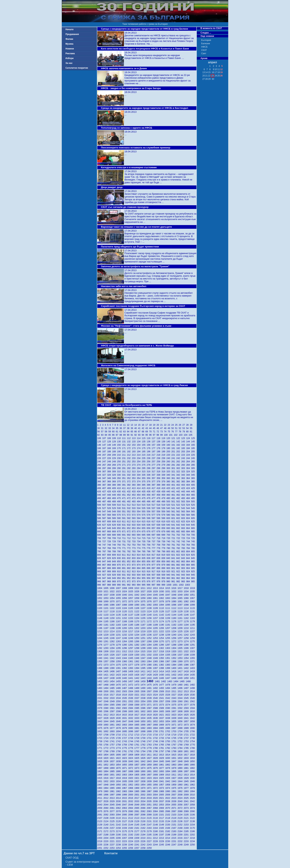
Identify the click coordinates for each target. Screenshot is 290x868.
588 (110, 518)
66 (136, 432)
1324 (100, 655)
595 (144, 518)
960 (169, 578)
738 (159, 542)
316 (149, 472)
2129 (137, 821)
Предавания (72, 34)
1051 (193, 595)
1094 (162, 605)
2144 (131, 825)
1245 (106, 638)
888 (110, 568)
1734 (168, 738)
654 (139, 528)
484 (189, 498)
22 (166, 425)
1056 (125, 598)
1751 (174, 741)
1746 (144, 741)
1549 (113, 701)
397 (154, 485)
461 (174, 495)
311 (125, 472)
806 (100, 555)
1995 (100, 795)
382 (179, 482)
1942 (168, 781)
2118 (168, 818)
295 (144, 468)
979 (164, 582)
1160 (174, 618)
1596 (106, 711)
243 (184, 458)
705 (193, 535)
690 (120, 535)
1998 (119, 795)
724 (189, 538)
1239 (168, 635)
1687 (174, 728)
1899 (100, 775)
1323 (193, 651)
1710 (119, 735)
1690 (193, 728)
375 (144, 482)
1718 (168, 735)
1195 (193, 625)
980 (169, 582)
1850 (193, 761)
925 (193, 572)
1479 (174, 685)
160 (169, 445)
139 (164, 442)
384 (189, 482)
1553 (137, 701)
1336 (174, 655)
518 (159, 505)
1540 (156, 698)
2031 (125, 801)
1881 (187, 768)
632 (129, 525)
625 (193, 522)
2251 (100, 848)
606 (100, 522)
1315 (144, 651)
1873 (137, 768)
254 (139, 462)
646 (100, 528)
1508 (156, 691)
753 (134, 545)
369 (115, 482)
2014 (119, 798)
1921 (137, 778)
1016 (174, 588)
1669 (162, 725)
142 (179, 442)
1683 (150, 728)
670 (120, 532)
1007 (119, 588)
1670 (168, 725)
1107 (144, 608)
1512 (181, 691)
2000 (131, 795)
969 (115, 582)
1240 (174, 635)
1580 (106, 708)
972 (129, 582)
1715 (150, 735)
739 (164, 542)
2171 (100, 831)
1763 (150, 745)
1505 (137, 691)
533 (134, 508)
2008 (181, 795)
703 (184, 535)
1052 (100, 598)
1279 (119, 645)
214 (139, 455)
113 (134, 438)
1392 (125, 668)
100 (166, 435)
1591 (174, 708)
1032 (174, 591)
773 (134, 548)
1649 (137, 721)
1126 (162, 611)
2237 (113, 845)
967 (105, 582)
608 (110, 522)
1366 (162, 661)
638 (159, 525)
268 (110, 465)
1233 (131, 635)
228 (110, 458)
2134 (168, 821)
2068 (156, 808)
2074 (193, 808)
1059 (144, 598)
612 (129, 522)
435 (144, 492)
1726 (119, 738)
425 (193, 488)
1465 (183, 681)
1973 (162, 788)
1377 (131, 665)
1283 (144, 645)
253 (134, 462)
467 (105, 498)
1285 (156, 645)
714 (139, 538)
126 (100, 442)
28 (188, 425)
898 (159, 568)
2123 (100, 821)
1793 (137, 751)
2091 (100, 815)
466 (100, 498)
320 (169, 472)
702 (179, 535)
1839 (125, 761)
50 (173, 428)
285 (193, 465)
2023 (174, 798)
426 (100, 492)
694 (139, 535)
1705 (187, 731)
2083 (150, 811)
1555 (150, 701)
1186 (137, 625)
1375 (119, 665)
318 (159, 472)
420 (169, 488)
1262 (113, 641)
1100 (100, 608)
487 (105, 502)
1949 (113, 785)
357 (154, 478)
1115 (193, 608)
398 (159, 485)
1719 (174, 735)
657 (154, 528)
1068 (100, 601)
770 (120, 548)
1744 (131, 741)
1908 (156, 775)
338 (159, 475)
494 (139, 502)
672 (129, 532)
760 (169, 545)
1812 (156, 755)
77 (177, 432)
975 (144, 582)
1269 (156, 641)
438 (159, 492)
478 (159, 498)
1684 (156, 728)
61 (118, 432)
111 (125, 438)
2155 (100, 828)
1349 (156, 658)
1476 (156, 685)
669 (115, 532)
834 (139, 558)
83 (103, 435)
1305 (181, 648)
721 (174, 538)
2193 (137, 835)
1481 (187, 685)
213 (134, 455)
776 (149, 548)
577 (154, 515)
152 (129, 445)
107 (105, 438)
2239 (125, 845)
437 (154, 492)
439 (164, 492)
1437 (106, 678)
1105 (131, 608)
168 (110, 448)
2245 (162, 845)
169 (115, 448)
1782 (168, 748)
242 (179, 458)
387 (105, 485)
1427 (144, 675)
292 (129, 468)
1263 (119, 641)
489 (115, 502)
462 (179, 495)
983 (184, 582)
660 (169, 528)
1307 (193, 648)
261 (174, 462)
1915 (100, 778)
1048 (174, 595)
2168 (181, 828)
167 (105, 448)
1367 (168, 661)
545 (193, 508)
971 (125, 582)
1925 (162, 778)
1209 (181, 628)
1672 (181, 725)
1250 (137, 638)
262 (179, 462)
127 (105, 442)
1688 (181, 728)
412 (129, 488)
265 (193, 462)
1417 (181, 671)
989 (115, 585)
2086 (168, 811)
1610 (193, 711)
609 (115, 522)
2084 (156, 811)
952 (129, 578)
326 (100, 475)
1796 (156, 751)
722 (179, 538)
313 (134, 472)
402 (179, 485)
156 (149, 445)
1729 (137, 738)
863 (184, 562)
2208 (131, 838)
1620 (156, 715)
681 (174, 532)
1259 (193, 638)
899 (164, 568)
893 (134, 568)
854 (139, 562)
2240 (131, 845)
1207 (168, 628)
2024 (181, 798)
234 (139, 458)
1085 (106, 605)
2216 (181, 838)
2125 (113, 821)
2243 (150, 845)
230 (120, 458)
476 (149, 498)
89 (125, 435)
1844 (156, 761)
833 (134, 558)
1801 (187, 751)
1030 (162, 591)
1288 (174, 645)
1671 (174, 725)
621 (174, 522)
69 (147, 432)
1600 (131, 711)
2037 (162, 801)
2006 (168, 795)
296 (149, 468)
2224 (131, 841)
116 (149, 438)
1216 (125, 631)
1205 (156, 628)
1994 (193, 791)
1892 (156, 771)
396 (149, 485)
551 (125, 512)
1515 (100, 695)
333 (134, 475)
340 (169, 475)
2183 (174, 831)
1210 (187, 628)
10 (121, 425)
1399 (168, 668)
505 (193, 502)
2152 (181, 825)
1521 (137, 695)
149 (115, 445)
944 (189, 575)
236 (149, 458)
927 (105, 575)
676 (149, 532)
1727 (125, 738)
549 (115, 512)
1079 (168, 601)
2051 (150, 805)
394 (139, 485)
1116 (100, 611)
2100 (156, 815)
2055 (174, 805)
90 (129, 435)
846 (100, 562)
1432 (174, 675)
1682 (144, 728)
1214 (113, 631)
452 (129, 495)
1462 (164, 681)
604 (189, 518)
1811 (150, 755)
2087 (174, 811)
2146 (144, 825)
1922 (144, 778)
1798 (168, 751)
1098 (187, 605)
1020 (100, 591)
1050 (187, 595)
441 (174, 492)
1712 (131, 735)
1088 (125, 605)
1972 (156, 788)
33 (110, 428)
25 (177, 425)
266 (100, 465)
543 (184, 508)
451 (125, 495)
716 (149, 538)
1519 (125, 695)
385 (193, 482)
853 (134, 562)
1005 (106, 588)
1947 (100, 785)
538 (159, 508)
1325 (106, 655)
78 (181, 432)
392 (129, 485)
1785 (187, 748)
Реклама (70, 53)
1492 (156, 688)
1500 (106, 691)
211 (125, 455)
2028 (106, 801)
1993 (187, 791)
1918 (119, 778)
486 (100, 502)
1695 (125, 731)
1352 (174, 658)
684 (189, 532)
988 (110, 585)
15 (140, 425)
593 (134, 518)
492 (129, 502)
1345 (131, 658)
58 (107, 432)
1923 (150, 778)
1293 (106, 648)
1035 (193, 591)
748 (110, 545)
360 (169, 478)
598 (159, 518)
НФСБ (204, 47)
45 (155, 428)
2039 (174, 801)
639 (164, 525)
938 (159, 575)
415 (144, 488)
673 (134, 532)
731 (125, 542)
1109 (156, 608)
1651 (150, 721)
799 (164, 552)
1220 (150, 631)
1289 (181, 645)
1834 (193, 758)
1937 (137, 781)
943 (184, 575)
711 (125, 538)
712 (129, 538)
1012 (150, 588)
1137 (131, 615)
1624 (181, 715)
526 (100, 508)
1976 (181, 788)
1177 (181, 621)
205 (193, 452)
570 (120, 515)
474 (139, 498)
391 (125, 485)
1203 (144, 628)
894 (139, 568)
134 (139, 442)
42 (144, 428)
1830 (168, 758)
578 (159, 515)
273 (134, 465)
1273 (181, 641)
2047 (125, 805)
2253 (113, 848)
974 (139, 582)
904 (189, 568)
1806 (119, 755)
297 (154, 468)
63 (125, 432)
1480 (181, 685)
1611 (100, 715)
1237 (156, 635)
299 (164, 468)
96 (151, 435)
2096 (131, 815)
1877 (162, 768)
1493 (162, 688)
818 (159, 555)
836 (149, 558)
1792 (131, 751)
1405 (106, 671)
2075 (100, 811)
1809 (137, 755)
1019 (193, 588)
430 (120, 492)
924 (189, 572)
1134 (113, 615)
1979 (100, 791)
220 (169, 455)
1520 (131, 695)
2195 (150, 835)
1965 (113, 788)
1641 (187, 718)
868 (110, 565)
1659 (100, 725)
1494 (168, 688)
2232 (181, 841)
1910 (168, 775)
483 (184, 498)
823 (184, 555)
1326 (113, 655)
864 (189, 562)
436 (149, 492)
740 (169, 542)
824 (189, 555)
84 (107, 435)
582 (179, 515)
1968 (131, 788)
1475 (150, 685)
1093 (156, 605)
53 (184, 428)
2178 (144, 831)
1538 (144, 698)
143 (184, 442)
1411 (144, 671)
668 (110, 532)
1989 (162, 791)
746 (100, 545)
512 (129, 505)
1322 (187, 651)
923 (184, 572)
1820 (106, 758)
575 (144, 515)
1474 (144, 685)
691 (125, 535)
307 (105, 472)
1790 (119, 751)
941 (174, 575)
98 (158, 435)
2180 (156, 831)
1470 (119, 685)
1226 (187, 631)
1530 (193, 695)
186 (100, 452)
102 (176, 435)
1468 (106, 685)
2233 (187, 841)
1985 (137, 791)
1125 (156, 611)
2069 (162, 808)
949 (115, 578)
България (206, 40)
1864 (181, 765)
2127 (125, 821)
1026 (137, 591)
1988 (156, 791)
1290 (187, 645)
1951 (125, 785)
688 (110, 535)
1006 (113, 588)
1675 (100, 728)
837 (154, 558)
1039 (119, 595)
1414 (162, 671)
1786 (193, 748)
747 (105, 545)
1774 (119, 748)
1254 (162, 638)
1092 (150, 605)
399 (164, 485)
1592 (181, 708)
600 (169, 518)
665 (193, 528)
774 (139, 548)
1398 (162, 668)
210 (120, 455)
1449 (181, 678)
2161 (137, 828)
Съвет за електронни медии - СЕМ (82, 863)
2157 (113, 828)
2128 (131, 821)
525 (193, 505)
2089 (187, 811)
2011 (100, 798)
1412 (150, 671)
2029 (113, 801)
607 (105, 522)
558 (159, 512)
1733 (162, 738)
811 (125, 555)
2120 (181, 818)
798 (159, 552)
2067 (150, 808)
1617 (137, 715)
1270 (162, 641)
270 (120, 465)
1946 (193, 781)
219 (164, 455)
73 (162, 432)
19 (155, 425)
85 (110, 435)
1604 (156, 711)
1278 (113, 645)
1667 (150, 725)
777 (154, 548)
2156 (106, 828)
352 (129, 478)
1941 (162, 781)
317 (154, 472)
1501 (113, 691)
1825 (137, 758)
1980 (106, 791)
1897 (187, 771)
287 (105, 468)
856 (149, 562)
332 (129, 475)
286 (100, 468)
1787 (100, 751)
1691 (100, 731)
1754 (193, 741)
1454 (113, 681)
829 (115, 558)
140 (169, 442)
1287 (168, 645)
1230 (113, 635)
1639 (174, 718)
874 (139, 565)
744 (189, 542)
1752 (181, 741)
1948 (106, 785)
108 (110, 438)
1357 (106, 661)
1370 (187, 661)
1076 (150, 601)
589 (115, 518)
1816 (181, 755)
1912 (181, 775)
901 (174, 568)
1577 (187, 705)
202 (179, 452)
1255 (168, 638)
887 (105, 568)
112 (129, 438)
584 (189, 515)
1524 (156, 695)
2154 (193, 825)
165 (193, 445)
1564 (106, 705)
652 (129, 528)
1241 (181, 635)
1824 (131, 758)
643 (184, 525)
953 (134, 578)
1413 (156, 671)
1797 (162, 751)
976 (149, 582)
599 (164, 518)
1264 (125, 641)
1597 (113, 711)
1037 (106, 595)
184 (189, 448)
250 (120, 462)
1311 (119, 651)
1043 (144, 595)
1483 (100, 688)
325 (193, 472)
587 (105, 518)
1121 (131, 611)
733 (134, 542)
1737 (187, 738)
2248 (181, 845)
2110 (119, 818)
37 (125, 428)
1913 (187, 775)
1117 (106, 611)
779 (164, 548)
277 (154, 465)
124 (189, 438)
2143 (125, 825)
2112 (131, 818)
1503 (125, 691)
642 (179, 525)
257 (154, 462)
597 (154, 518)
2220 (106, 841)
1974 (168, 788)
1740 (106, 741)
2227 (150, 841)
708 (110, 538)
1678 (119, 728)
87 (118, 435)
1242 (187, 635)
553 (134, 512)
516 (149, 505)
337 (154, 475)
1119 (119, 611)
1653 (162, 721)
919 (164, 572)
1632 (131, 718)
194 (139, 452)
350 (120, 478)
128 (110, 442)
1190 (162, 625)
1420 (100, 675)
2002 (144, 795)
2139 (100, 825)
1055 (119, 598)
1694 (119, 731)
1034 (187, 591)
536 (149, 508)
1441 (131, 678)
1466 (188, 681)
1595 (100, 711)
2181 (162, 831)
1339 (193, 655)
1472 (131, 685)
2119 (174, 818)
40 (136, 428)
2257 (137, 848)
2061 (113, 808)
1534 (119, 698)
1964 (106, 788)
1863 (174, 765)
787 (105, 552)
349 (115, 478)
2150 (168, 825)
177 (154, 448)
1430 (162, 675)
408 (110, 488)
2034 (144, 801)
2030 (119, 801)
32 (107, 428)
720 (169, 538)
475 (144, 498)
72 (158, 432)
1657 (187, 721)
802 (179, 552)
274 (139, 465)
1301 (156, 648)
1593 (187, 708)
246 (100, 462)
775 (144, 548)
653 (134, 528)
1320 (174, 651)
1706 (193, 731)
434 (139, 492)
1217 (131, 631)
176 (149, 448)
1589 (162, 708)
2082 (144, 811)
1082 (187, 601)
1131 (193, 611)
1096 (174, 605)
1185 (131, 625)
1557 (162, 701)
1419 (193, 671)
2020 (156, 798)
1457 (131, 681)
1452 (100, 681)
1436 (100, 678)
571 (125, 515)
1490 (144, 688)
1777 (137, 748)
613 (134, 522)
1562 (193, 701)
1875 (150, 768)
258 (159, 462)
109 (115, 438)
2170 (193, 828)
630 (120, 525)
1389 (106, 668)
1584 (131, 708)
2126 (119, 821)
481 (174, 498)
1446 (162, 678)
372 (129, 482)
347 (105, 478)
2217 (187, 838)
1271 (168, 641)
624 (189, 522)
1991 (174, 791)
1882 (193, 768)
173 (134, 448)
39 (132, 428)
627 (105, 525)
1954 (144, 785)
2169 (187, 828)
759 (164, 545)
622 (179, 522)
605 (193, 518)
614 (139, 522)
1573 (162, 705)
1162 (187, 618)
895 (144, 568)
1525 (162, 695)
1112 (174, 608)
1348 (150, 658)
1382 (162, 665)
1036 (100, 595)
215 (144, 455)
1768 (181, 745)
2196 (156, 835)
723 (184, 538)
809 (115, 555)
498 (159, 502)
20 (158, 425)
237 (154, 458)
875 (144, 565)
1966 (119, 788)
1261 (106, 641)
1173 (156, 621)
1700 (156, 731)
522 (179, 505)
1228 (100, 635)
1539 (150, 698)
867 (105, 565)
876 (149, 565)
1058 (137, 598)
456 (149, 495)
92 (136, 435)
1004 (100, 588)
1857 (137, 765)
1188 (150, 625)
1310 (113, 651)
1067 (193, 598)
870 (120, 565)
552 (129, 512)
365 (193, 478)
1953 (137, 785)
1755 (100, 745)
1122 (137, 611)
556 (149, 512)
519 (164, 505)
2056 (181, 805)
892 (129, 568)
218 (159, 455)
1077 (156, 601)
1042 (137, 595)
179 (164, 448)
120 (169, 438)
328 (110, 475)
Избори (70, 58)
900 (169, 568)
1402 (187, 668)
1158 (162, 618)
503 (184, 502)
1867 (100, 768)
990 (120, 585)
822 (179, 555)
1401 (181, 668)
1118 (113, 611)
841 (174, 558)
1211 (193, 628)
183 (184, 448)
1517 (113, 695)
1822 (119, 758)
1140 (150, 615)
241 (174, 458)
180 (169, 448)
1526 (168, 695)
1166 (113, 621)
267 (105, 465)
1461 (158, 681)
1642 (193, 718)
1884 (106, 771)
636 (149, 525)
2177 (137, 831)
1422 (113, 675)
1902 (119, 775)
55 (191, 428)
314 (139, 472)
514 (139, 505)
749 (115, 545)
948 (110, 578)
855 (144, 562)
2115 (150, 818)
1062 (162, 598)
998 (159, 585)
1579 (100, 708)
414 (139, 488)
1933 (113, 781)
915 (144, 572)
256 (149, 462)
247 (105, 462)
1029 (156, 591)
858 (159, 562)
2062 (119, 808)
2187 (100, 835)
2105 (187, 815)
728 (110, 542)
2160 (131, 828)
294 (139, 468)
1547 (100, 701)
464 (189, 495)
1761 (137, 745)
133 (134, 442)
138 (159, 442)
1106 (137, 608)
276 (149, 465)
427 (105, 492)
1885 (113, 771)
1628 (106, 718)
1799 (174, 751)
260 (169, 462)
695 (144, 535)
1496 (181, 688)
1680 (131, 728)
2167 (174, 828)
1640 (181, 718)
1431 (168, 675)
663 (184, 528)
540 (169, 508)
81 (191, 432)
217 (154, 455)
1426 (137, 675)
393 (134, 485)
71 (155, 432)
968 (110, 582)
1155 (144, 618)
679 (164, 532)
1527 (174, 695)
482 (179, 498)
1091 (144, 605)
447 (105, 495)
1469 (113, 685)
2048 (131, 805)
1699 (150, 731)
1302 (162, 648)
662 (179, 528)
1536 (131, 698)
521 (174, 505)
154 (139, 445)
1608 (181, 711)
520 (169, 505)
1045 (156, 595)
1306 (187, 648)
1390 (113, 668)
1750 (168, 741)
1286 (162, 645)
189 (115, 452)
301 (174, 468)
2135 (174, 821)
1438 (113, 678)
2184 (181, 831)
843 (184, 558)
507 (105, 505)
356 (149, 478)
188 (110, 452)
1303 (168, 648)
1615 (125, 715)
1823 (125, 758)
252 (129, 462)
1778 (144, 748)
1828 (156, 758)
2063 (125, 808)
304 (189, 468)
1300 (150, 648)
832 (129, 558)
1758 (119, 745)
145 (193, 442)
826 (100, 558)
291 (125, 468)
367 (105, 482)
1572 (156, 705)
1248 (125, 638)
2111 (125, 818)
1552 (131, 701)
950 (120, 578)
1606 (168, 711)
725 (193, 538)
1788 (106, 751)
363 (184, 478)
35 (118, 428)
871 (125, 565)
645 (193, 525)
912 (129, 572)
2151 (174, 825)
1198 (113, 628)
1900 (106, 775)
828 (110, 558)
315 (144, 472)
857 (154, 562)
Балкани (206, 43)
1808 (131, 755)
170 (120, 448)
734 (139, 542)
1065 (181, 598)
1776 (131, 748)
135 (144, 442)
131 (125, 442)
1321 (181, 651)
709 (115, 538)
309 (115, 472)
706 (100, 538)
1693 (113, 731)
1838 (119, 761)
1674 (193, 725)
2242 (144, 845)
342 (179, 475)
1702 (168, 731)
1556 (156, 701)
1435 (193, 675)
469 (115, 498)
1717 (162, 735)
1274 (187, 641)
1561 (187, 701)
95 (147, 435)
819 (164, 555)
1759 (125, 745)
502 (179, 502)
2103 (174, 815)
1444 (150, 678)
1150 (113, 618)
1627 (100, 718)
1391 (119, 668)
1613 (113, 715)
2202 (193, 835)
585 (193, 515)
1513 (187, 691)
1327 (119, 655)
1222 (162, 631)
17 (147, 425)
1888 (131, 771)
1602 (144, 711)
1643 (100, 721)
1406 (113, 671)
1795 (150, 751)
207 (105, 455)
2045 (113, 805)
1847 (174, 761)
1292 (100, 648)
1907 (150, 775)
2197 (162, 835)
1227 (193, 631)
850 (120, 562)
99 (162, 435)
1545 (187, 698)
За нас (69, 63)
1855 (125, 765)
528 (110, 508)
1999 (125, 795)
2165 (162, 828)
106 (100, 438)
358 (159, 478)
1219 (144, 631)
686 (100, 535)
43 (147, 428)
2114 (144, 818)
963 (184, 578)
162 (179, 445)
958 (159, 578)
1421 (106, 675)
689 (115, 535)
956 (149, 578)
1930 (193, 778)
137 (154, 442)
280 (169, 465)
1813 (162, 755)
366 (100, 482)
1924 (156, 778)
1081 (181, 601)
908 (110, 572)
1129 (181, 611)
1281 (131, 645)
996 (149, 585)
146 (100, 445)
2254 (119, 848)
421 (174, 488)
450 (120, 495)
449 (115, 495)
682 (179, 532)
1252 (150, 638)
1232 (125, 635)
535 (144, 508)
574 (139, 515)
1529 (187, 695)
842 (179, 558)
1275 (193, 641)
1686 (168, 728)
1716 (156, 735)
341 (174, 475)
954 (139, 578)
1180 (100, 625)
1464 (177, 681)
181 (174, 448)
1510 (168, 691)
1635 (150, 718)
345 (193, 475)
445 (193, 492)
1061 (156, 598)
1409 (131, 671)
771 (125, 548)
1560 (181, 701)
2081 (137, 811)
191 (125, 452)
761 (174, 545)
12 (129, 425)
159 (164, 445)
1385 (181, 665)
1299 (144, 648)
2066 (144, 808)
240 (169, 458)
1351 (168, 658)
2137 (187, 821)
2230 (168, 841)
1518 (119, 695)
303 (184, 468)
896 (149, 568)
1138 (137, 615)
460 (169, 495)
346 (100, 478)
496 (149, 502)
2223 (125, 841)
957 (154, 578)
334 (139, 475)
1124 (150, 611)
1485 (113, 688)
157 (154, 445)
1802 (193, 751)
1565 (113, 705)
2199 (174, 835)
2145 (137, 825)
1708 (106, 735)
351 (125, 478)
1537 (137, 698)
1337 (181, 655)
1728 (131, 738)
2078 (119, 811)
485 (193, 498)
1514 (193, 691)
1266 (137, 641)
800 (169, 552)
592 (129, 518)
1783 (174, 748)
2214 (168, 838)
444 (189, 492)
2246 (168, 845)
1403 (193, 668)
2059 (100, 808)
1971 (150, 788)
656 (149, 528)
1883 (100, 771)
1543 (174, 698)
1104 (125, 608)
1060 (150, 598)
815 (144, 555)
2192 (131, 835)
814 (139, 555)
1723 (100, 738)
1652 (156, 721)
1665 (137, 725)
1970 (144, 788)
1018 (187, 588)
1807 (125, 755)
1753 (187, 741)
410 (120, 488)
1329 (131, 655)
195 (144, 452)
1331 (144, 655)
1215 (119, 631)
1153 (131, 618)
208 (110, 455)
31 (103, 428)
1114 (187, 608)
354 (139, 478)
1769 (187, 745)
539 (164, 508)
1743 (125, 741)
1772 (106, 748)
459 (164, 495)
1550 (119, 701)
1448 (174, 678)
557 (154, 512)
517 (154, 505)
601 (174, 518)
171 (125, 448)
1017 (181, 588)
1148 (100, 618)
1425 (131, 675)
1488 (131, 688)
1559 (174, 701)
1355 (193, 658)
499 (164, 502)
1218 (137, 631)
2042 (193, 801)
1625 (187, 715)
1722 (193, 735)
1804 (106, 755)
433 (134, 492)
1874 (144, 768)
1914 (193, 775)
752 (129, 545)
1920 (131, 778)
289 (115, 468)
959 (164, 578)
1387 (193, 665)
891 (125, 568)
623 (184, 522)
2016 (131, 798)
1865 (187, 765)
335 (144, 475)
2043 (100, 805)
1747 (150, 741)
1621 (162, 715)
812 (129, 555)
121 (174, 438)
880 (169, 565)
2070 (168, 808)
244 (189, 458)
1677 (113, 728)
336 (149, 475)
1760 (131, 745)
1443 (144, 678)
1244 (100, 638)
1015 (168, 588)
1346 (137, 658)
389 (115, 485)
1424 (125, 675)
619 (164, 522)
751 (125, 545)
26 (181, 425)
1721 (187, 735)
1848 (181, 761)
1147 (193, 615)
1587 (150, 708)
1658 (193, 721)
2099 (150, 815)
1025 (131, 591)
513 (134, 505)
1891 (150, 771)
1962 (193, 785)
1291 (193, 645)
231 (125, 458)
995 (144, 585)
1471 (125, 685)
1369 (181, 661)
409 (115, 488)
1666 (144, 725)
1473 (137, 685)
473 (134, 498)
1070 (113, 601)
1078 (162, 601)
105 (191, 435)
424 (189, 488)
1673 (187, 725)
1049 (181, 595)
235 (144, 458)
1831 (174, 758)
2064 (131, 808)
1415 (168, 671)
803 (184, 552)
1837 (113, 761)
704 (189, 535)
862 (179, 562)
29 (191, 425)
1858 (144, 765)
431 (125, 492)
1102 (113, 608)
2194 (144, 835)
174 (139, 448)
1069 (106, 601)
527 (105, 508)
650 (120, 528)
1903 (125, 775)
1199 (119, 628)
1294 (113, 648)
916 (149, 572)
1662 (119, 725)
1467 (100, 685)
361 (174, 478)
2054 (168, 805)
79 (184, 432)
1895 (174, 771)
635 (144, 525)
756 (149, 545)
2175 (125, 831)
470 (120, 498)
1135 (119, 615)
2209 (137, 838)
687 (105, 535)
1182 (113, 625)
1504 (131, 691)
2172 (106, 831)
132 (129, 442)
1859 (150, 765)
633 (134, 525)
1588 (156, 708)
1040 (125, 595)
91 (132, 435)
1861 (162, 765)
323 (184, 472)
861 (174, 562)
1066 (187, 598)
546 (100, 512)
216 (149, 455)
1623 (174, 715)
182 (179, 448)
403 (184, 485)
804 (189, 552)
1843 (150, 761)
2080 (131, 811)
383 (184, 482)
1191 (168, 625)
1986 (144, 791)
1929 (187, 778)
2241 (137, 845)
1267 (144, 641)
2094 (119, 815)
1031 (168, 591)
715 (144, 538)
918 (159, 572)
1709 (113, 735)
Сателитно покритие (77, 68)
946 (100, 578)
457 (154, 495)
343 (184, 475)
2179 (150, 831)
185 (193, 448)
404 (189, 485)
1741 (113, 741)
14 (136, 425)
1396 (150, 668)
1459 (144, 681)
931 (125, 575)
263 (184, 462)
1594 (193, 708)
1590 (168, 708)
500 (169, 502)
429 (115, 492)
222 (179, 455)
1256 (174, 638)
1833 (187, 758)
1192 (174, 625)
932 (129, 575)
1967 (125, 788)
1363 (144, 661)
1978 (193, 788)
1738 (193, 738)
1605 (162, 711)
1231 (119, 635)
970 (120, 582)
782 (179, 548)
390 (120, 485)
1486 (119, 688)
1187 (144, 625)
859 (164, 562)
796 (149, 552)
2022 (168, 798)
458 (159, 495)
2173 (113, 831)
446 (100, 495)
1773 (113, 748)
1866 (193, 765)
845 (193, 558)
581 (174, 515)
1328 (125, 655)
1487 (125, 688)
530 (120, 508)
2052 (156, 805)
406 (100, 488)
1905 (137, 775)
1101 (106, 608)
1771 (100, 748)
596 (149, 518)
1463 (170, 681)
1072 (125, 601)
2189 (113, 835)
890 (120, 568)
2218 (193, 838)
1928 (181, 778)
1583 (125, 708)
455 (144, 495)
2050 (144, 805)
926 (100, 575)
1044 (150, 595)
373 (134, 482)
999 (164, 585)
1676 (106, 728)
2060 (106, 808)
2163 (150, 828)
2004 (156, 795)
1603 (150, 711)
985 (193, 582)
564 (189, 512)
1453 (106, 681)
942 (179, 575)
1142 (162, 615)
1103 (119, 608)
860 (169, 562)
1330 (137, 655)
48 (166, 428)
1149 (106, 618)
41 (140, 428)
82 (99, 435)
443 (184, 492)
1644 (106, 721)
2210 (144, 838)
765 (193, 545)
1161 (181, 618)
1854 (119, 765)
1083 (193, 601)
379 (164, 482)
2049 (137, 805)
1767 (174, 745)
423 (184, 488)
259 (164, 462)
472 (129, 498)
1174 (162, 621)
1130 (187, 611)
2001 (137, 795)
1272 (174, 641)
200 (169, 452)
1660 (106, 725)
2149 (162, 825)
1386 (187, 665)
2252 (106, 848)
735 (144, 542)
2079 (125, 811)
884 (189, 565)
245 (193, 458)
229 (115, 458)
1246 (113, 638)
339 (164, 475)
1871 (125, 768)
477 (154, 498)
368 (110, 482)
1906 (144, 775)
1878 (168, 768)
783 (184, 548)
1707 (100, 735)
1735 (174, 738)
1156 (150, 618)
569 (115, 515)
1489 (137, 688)
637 (154, 525)
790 (120, 552)
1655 (174, 721)
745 (193, 542)
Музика (69, 44)
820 (169, 555)
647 (105, 528)
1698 (144, 731)
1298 (137, 648)
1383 (168, 665)
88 (121, 435)
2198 (168, 835)
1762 (144, 745)
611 (125, 522)
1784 (181, 748)
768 (110, 548)
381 (174, 482)
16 (144, 425)
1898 (193, 771)
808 (110, 555)
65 (132, 432)
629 (115, 525)
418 (159, 488)
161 (174, 445)
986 (100, 585)
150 (120, 445)
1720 (181, 735)
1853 (113, 765)
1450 (187, 678)
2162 (144, 828)
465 (193, 495)
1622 (168, 715)
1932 (106, 781)
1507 (150, 691)
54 (188, 428)
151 (125, 445)
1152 (125, 618)
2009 (187, 795)
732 (129, 542)
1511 (174, 691)
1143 (168, 615)
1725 (113, 738)
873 (134, 565)
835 (144, 558)
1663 (125, 725)
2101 (162, 815)
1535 (125, 698)
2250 (193, 845)
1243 (193, 635)
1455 (119, 681)
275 (144, 465)
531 (125, 508)
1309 (106, 651)
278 (159, 465)
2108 (106, 818)
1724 (106, 738)
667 (105, 532)
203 (184, 452)
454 (139, 495)
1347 (144, 658)
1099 (193, 605)
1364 (150, 661)
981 (174, 582)
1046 (162, 595)
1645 (113, 721)
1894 (168, 771)
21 (162, 425)
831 (125, 558)
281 (174, 465)
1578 (193, 705)
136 (149, 442)
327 (105, 475)
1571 (150, 705)
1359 (119, 661)
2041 (187, 801)
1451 (193, 678)
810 (120, 555)
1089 (131, 605)
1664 (131, 725)
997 (154, 585)
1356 (100, 661)
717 (154, 538)
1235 (144, 635)
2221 (113, 841)
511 (125, 505)
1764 (156, 745)
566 (100, 515)
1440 (125, 678)
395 (144, 485)
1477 (162, 685)
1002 (182, 585)
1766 (168, 745)
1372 (100, 665)
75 (169, 432)
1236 (150, 635)
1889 (137, 771)
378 (159, 482)
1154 (137, 618)
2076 (106, 811)
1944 (181, 781)
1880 (181, 768)
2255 (125, 848)
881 (174, 565)
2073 (187, 808)
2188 (106, 835)
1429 (156, 675)
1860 (156, 765)
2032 (131, 801)
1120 (125, 611)
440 (169, 492)
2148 (156, 825)
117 (154, 438)
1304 (174, 648)
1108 (150, 608)
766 (100, 548)
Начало (69, 29)
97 (155, 435)
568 (110, 515)
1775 (125, 748)
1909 (162, 775)
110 (120, 438)
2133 (162, 821)
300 (169, 468)
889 (115, 568)
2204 (106, 838)
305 (193, 468)
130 (120, 442)
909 (115, 572)
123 (184, 438)
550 (120, 512)
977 (154, 582)
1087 (119, 605)
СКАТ (204, 50)
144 (189, 442)
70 (151, 432)
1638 (168, 718)
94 (144, 435)
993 (134, 585)
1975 (174, 788)
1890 (144, 771)
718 (159, 538)
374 (139, 482)
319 (164, 472)
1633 (137, 718)
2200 (181, 835)
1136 (125, 615)
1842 (144, 761)
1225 (181, 631)
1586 (144, 708)
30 (99, 428)
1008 (125, 588)
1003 (188, 585)
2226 (144, 841)
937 (154, 575)
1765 (162, 745)
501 (174, 502)
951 (125, 578)
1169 (131, 621)
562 (179, 512)
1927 (174, 778)
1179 (193, 621)
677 (154, 532)
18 (151, 425)
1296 (125, 648)
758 (159, 545)
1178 (187, 621)
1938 (144, 781)
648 (110, 528)
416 (149, 488)
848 (110, 562)
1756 (106, 745)
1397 (156, 668)
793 (134, 552)
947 (105, 578)
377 (154, 482)
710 (120, 538)
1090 (137, 605)
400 (169, 485)
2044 (106, 805)
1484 (106, 688)
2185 (187, 831)
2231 (174, 841)
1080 (174, 601)
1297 (131, 648)
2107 (100, 818)
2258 (144, 848)
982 (179, 582)
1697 (137, 731)
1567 (125, 705)
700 (169, 535)
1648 (131, 721)
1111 (168, 608)
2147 (150, 825)
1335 (168, 655)
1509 (162, 691)
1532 (106, 698)
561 (174, 512)
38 (129, 428)
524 (189, 505)
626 (100, 525)
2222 (119, 841)
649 (115, 528)
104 (186, 435)
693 (134, 535)
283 (184, 465)
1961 (187, 785)
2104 (181, 815)
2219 (100, 841)
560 (169, 512)
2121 (187, 818)
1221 (156, 631)
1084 (100, 605)
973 (134, 582)
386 (100, 485)
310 (120, 472)
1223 (168, 631)
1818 (193, 755)
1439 (119, 678)
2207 (125, 838)
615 (144, 522)
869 (115, 565)
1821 (113, 758)
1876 (156, 768)
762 (179, 545)
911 (125, 572)
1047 (168, 595)
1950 (119, 785)
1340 (100, 658)
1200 (125, 628)
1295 (119, 648)
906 (100, 572)
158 (159, 445)
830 (120, 558)
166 (100, 448)
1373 (106, 665)
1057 (131, 598)
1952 (131, 785)
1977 (187, 788)
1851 (100, 765)
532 (129, 508)
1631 (125, 718)
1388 (100, 668)
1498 (193, 688)
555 (144, 512)
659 (164, 528)
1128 (174, 611)
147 (105, 445)
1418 (187, 671)
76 (173, 432)
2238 (119, 845)
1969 (137, 788)
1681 (137, 728)
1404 (100, 671)
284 (189, 465)
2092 (106, 815)
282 (179, 465)
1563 (100, 705)
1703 (174, 731)
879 (164, 565)
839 (164, 558)
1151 (119, 618)
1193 (181, 625)
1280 (125, 645)
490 (120, 502)
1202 (137, 628)
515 (144, 505)
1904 (131, 775)
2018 (144, 798)
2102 (168, 815)
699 (164, 535)
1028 (150, 591)
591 (125, 518)
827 (105, 558)
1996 (106, 795)
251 (125, 462)
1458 (137, 681)
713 (134, 538)
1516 (106, 695)
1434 (187, 675)
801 (174, 552)
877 (154, 565)
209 (115, 455)
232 (129, 458)
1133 (106, 615)
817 (154, 555)
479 (164, 498)
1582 (119, 708)
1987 (150, 791)
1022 (113, 591)
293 (134, 468)
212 (129, 455)
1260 (100, 641)
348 (110, 478)
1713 (137, 735)
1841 (137, 761)
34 (114, 428)
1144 (174, 615)
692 (129, 535)
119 (164, 438)
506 (100, 505)
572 (129, 515)
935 (144, 575)
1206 (162, 628)
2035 (150, 801)
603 (184, 518)
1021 (106, 591)
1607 (174, 711)
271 (125, 465)
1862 (168, 765)
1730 (144, 738)
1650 (144, 721)
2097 (137, 815)
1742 (119, 741)
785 (193, 548)
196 (149, 452)
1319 (168, 651)
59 (110, 432)
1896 (181, 771)
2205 (113, 838)
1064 (174, 598)
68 (144, 432)
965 (193, 578)
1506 (144, 691)
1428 (150, 675)
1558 (168, 701)
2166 (168, 828)
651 (125, 528)
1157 (156, 618)
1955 (150, 785)
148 (110, 445)
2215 (174, 838)
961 (174, 578)
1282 (137, 645)
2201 (187, 835)
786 (100, 552)
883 (184, 565)
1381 (156, 665)
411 (125, 488)
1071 (119, 601)
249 (115, 462)
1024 (125, 591)
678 (159, 532)
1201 (131, 628)
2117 (162, 818)
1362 (137, 661)
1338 (187, 655)
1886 (119, 771)
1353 (181, 658)
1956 (156, 785)
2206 (119, 838)
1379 (144, 665)
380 (169, 482)
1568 (131, 705)
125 (193, 438)
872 (129, 565)
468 (110, 498)
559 (164, 512)
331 (125, 475)
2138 (193, 821)
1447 (168, 678)
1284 (150, 645)
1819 (100, 758)
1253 (156, 638)
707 (105, 538)
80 (188, 432)
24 (173, 425)
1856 (131, 765)
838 (159, 558)
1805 (113, 755)
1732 (156, 738)
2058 (193, 805)
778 (159, 548)
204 (189, 452)
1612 (106, 715)
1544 (181, 698)
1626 (193, 715)
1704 (181, 731)
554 (139, 512)
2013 (113, 798)
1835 (100, 761)
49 (169, 428)
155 (144, 445)
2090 (193, 811)
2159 (125, 828)
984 (189, 582)
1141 (156, 615)
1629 (113, 718)
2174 (119, 831)
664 (189, 528)
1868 (106, 768)
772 (129, 548)
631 (125, 525)
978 (159, 582)
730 (120, 542)
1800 (181, 751)
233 (134, 458)
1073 (131, 601)
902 (179, 568)
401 (174, 485)
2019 (150, 798)
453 (134, 495)
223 (184, 455)
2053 (162, 805)
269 (115, 465)
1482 (193, 685)
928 (110, 575)
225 (193, 455)
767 (105, 548)
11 (125, 425)
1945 (187, 781)
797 (154, 552)
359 (164, 478)
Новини (70, 49)
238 (159, 458)
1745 (137, 741)
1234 (137, 635)
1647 (125, 721)
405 (193, 485)
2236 (106, 845)
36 (121, 428)
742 (179, 542)
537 (154, 508)
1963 (100, 788)
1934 (119, 781)
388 (110, 485)
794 (139, 552)
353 (134, 478)
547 (105, 512)
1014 (162, 588)
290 (120, 468)
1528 (181, 695)
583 (184, 515)
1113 (181, 608)
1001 (176, 585)
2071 (174, 808)
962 (179, 578)
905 (193, 568)
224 (189, 455)
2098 (144, 815)
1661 (113, 725)
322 (179, 472)
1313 (131, 651)
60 (114, 432)
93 (140, 435)
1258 (187, 638)
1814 (168, 755)
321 (174, 472)
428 (110, 492)
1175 (168, 621)
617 (154, 522)
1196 (100, 628)
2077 (113, 811)
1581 (113, 708)
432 (129, 492)
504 (189, 502)
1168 (125, 621)
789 (115, 552)
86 (114, 435)
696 (149, 535)
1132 (100, 615)
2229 (162, 841)
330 (120, 475)
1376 (125, 665)
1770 (193, 745)
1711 (125, 735)
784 (189, 548)
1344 (125, 658)
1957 (162, 785)
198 (159, 452)
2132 (156, 821)
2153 (187, 825)
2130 (144, 821)
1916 (106, 778)
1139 (144, 615)
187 (105, 452)
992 (129, 585)
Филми (69, 39)
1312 (125, 651)
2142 (119, 825)
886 (100, 568)
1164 (100, 621)
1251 (144, 638)
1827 (150, 758)
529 (115, 508)
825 (193, 555)
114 (139, 438)
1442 (137, 678)
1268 (150, 641)
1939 (150, 781)
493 (134, 502)
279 (164, 465)
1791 (125, 751)
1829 (162, 758)
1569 (137, 705)
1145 (181, 615)
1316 (150, 651)
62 (121, 432)
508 (110, 505)
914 (139, 572)
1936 (131, 781)
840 (169, 558)
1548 (106, 701)
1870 (119, 768)
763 (184, 545)
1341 (106, 658)
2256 (131, 848)
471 (125, 498)
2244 (156, 845)
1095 (168, 605)
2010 (193, 795)
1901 (113, 775)
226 (100, 458)
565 (193, 512)
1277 (106, 645)
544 (189, 508)
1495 (174, 688)
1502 (119, 691)
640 (169, 525)
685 (193, 532)
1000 (170, 585)
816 (149, 555)
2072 (181, 808)
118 (159, 438)
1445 (156, 678)
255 (144, 462)
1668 (156, 725)
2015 (125, 798)
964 (189, 578)
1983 (125, 791)
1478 (168, 685)
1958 (168, 785)
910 (120, 572)
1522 (144, 695)
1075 (144, 601)
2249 (187, 845)
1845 (162, 761)
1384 (174, 665)
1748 (156, 741)
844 (189, 558)
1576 (181, 705)
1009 (131, 588)
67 (140, 432)
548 (110, 512)
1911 (174, 775)
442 (179, 492)
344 (189, 475)
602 (179, 518)
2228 (156, 841)
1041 (131, 595)
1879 (174, 768)
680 (169, 532)
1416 (174, 671)
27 (184, 425)
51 (177, 428)
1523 (150, 695)
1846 (168, 761)
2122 (193, 818)
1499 (100, 691)
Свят (204, 53)
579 (164, 515)
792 (129, 552)
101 (171, 435)
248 (110, 462)
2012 (106, 798)
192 (129, 452)
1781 (162, 748)
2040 (181, 801)
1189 (156, 625)
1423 (119, 675)
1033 (181, 591)
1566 (119, 705)
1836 (106, 761)
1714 (144, 735)
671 (125, 532)
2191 (125, 835)
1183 (119, 625)
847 (105, 562)
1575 (174, 705)
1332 (150, 655)
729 (115, 542)
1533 (113, 698)
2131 (150, 821)
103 (181, 435)
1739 (100, 741)
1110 (162, 608)
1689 (187, 728)
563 (184, 512)
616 (149, 522)
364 (189, 478)
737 (154, 542)
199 (164, 452)
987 (105, 585)
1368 (174, 661)
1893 (162, 771)
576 (149, 515)
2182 (168, 831)
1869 (113, 768)
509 (115, 505)
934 (139, 575)
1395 (144, 668)
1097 (181, 605)
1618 (144, 715)
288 (110, 468)
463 (184, 495)
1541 (162, 698)
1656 (181, 721)
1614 (119, 715)
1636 (156, 718)
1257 (181, 638)
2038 (168, 801)
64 (129, 432)
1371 (193, 661)
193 (134, 452)
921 (174, 572)
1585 (137, 708)
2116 (156, 818)
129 (115, 442)
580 (169, 515)
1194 (187, 625)
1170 (137, 621)
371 (125, 482)
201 (174, 452)
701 (174, 535)
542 (179, 508)
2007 (174, 795)
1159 (168, 618)
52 (181, 428)
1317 (156, 651)
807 (105, 555)
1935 (125, 781)
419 (164, 488)
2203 (100, 838)
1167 (119, 621)
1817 (187, 755)
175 (144, 448)
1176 (174, 621)
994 (139, 585)
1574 (168, 705)
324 (189, 472)
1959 (174, 785)
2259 (149, 848)
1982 (119, 791)
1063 (168, 598)
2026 (193, 798)
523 (184, 505)
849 (115, 562)
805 (193, 552)
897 (154, 568)
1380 (150, 665)
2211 (150, 838)
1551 (125, 701)
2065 (137, 808)
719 (164, 538)
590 (120, 518)
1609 (187, 711)
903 (184, 568)
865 (193, 562)
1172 (150, 621)
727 (105, 542)
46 (158, 428)
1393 (131, 668)
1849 (187, 761)
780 (169, 548)
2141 (113, 825)
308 (110, 472)
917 (154, 572)
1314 (137, 651)
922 (179, 572)
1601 (137, 711)
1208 (174, 628)
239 (164, 458)
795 (144, 552)
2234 (193, 841)
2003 (150, 795)
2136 (181, 821)
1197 (106, 628)
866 (100, 565)
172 (129, 448)
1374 (113, 665)
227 (105, 458)
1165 (106, 621)
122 (179, 438)
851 (125, 562)
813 (134, 555)
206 (100, 455)
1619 (150, 715)
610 (120, 522)
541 (174, 508)
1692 (106, 731)
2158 (119, 828)
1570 (144, 705)
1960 (181, 785)
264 (189, 462)
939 (164, 575)
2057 (187, 805)
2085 (162, 811)
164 (189, 445)
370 (120, 482)
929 (115, 575)
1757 (113, 745)
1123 (144, 611)
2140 (106, 825)
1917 (113, 778)
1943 (174, 781)
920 (169, 572)
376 (149, 482)
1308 (100, 651)
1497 (187, 688)
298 (159, 468)
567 (105, 515)
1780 (156, 748)
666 (100, 532)
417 (154, 488)
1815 (174, 755)
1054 (113, 598)
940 (169, 575)
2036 (156, 801)
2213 (162, 838)
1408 (125, 671)
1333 (156, 655)
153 (134, 445)
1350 (162, 658)
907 (105, 572)
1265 (131, 641)
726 (100, 542)
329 (115, 475)
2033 (137, 801)
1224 (174, 631)
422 (179, 488)
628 (110, 525)
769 (115, 548)
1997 (113, 795)
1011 (144, 588)
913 (134, 572)
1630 (119, 718)
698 (159, 535)
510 (120, 505)
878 (159, 565)
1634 (144, 718)
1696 (131, 731)
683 (184, 532)
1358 (113, 661)
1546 (193, 698)
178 (159, 448)
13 (132, 425)
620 (169, 522)
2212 (156, 838)
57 (103, 432)
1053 (106, 598)
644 (189, 525)
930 (120, 575)
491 (125, 502)
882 (179, 565)
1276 (100, 645)
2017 (137, 798)
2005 (162, 795)
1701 (162, 731)
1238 (162, 635)
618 (159, 522)
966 (100, 582)
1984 (131, 791)
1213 (106, 631)
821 (174, 555)
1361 (131, 661)
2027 (100, 801)
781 (174, 548)
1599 (125, 711)
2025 (187, 798)
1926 (168, 778)
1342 (113, 658)
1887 (125, 771)
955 (144, 578)
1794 (144, 751)
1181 (106, 625)
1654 (168, 721)
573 (134, 515)
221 (174, 455)
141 (174, 442)
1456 (125, 681)
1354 (187, 658)
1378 (137, 665)
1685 (162, 728)
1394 (137, 668)
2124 (106, 821)
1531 (100, 698)
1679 (125, 728)
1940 (156, 781)
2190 (119, 835)
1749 (162, 741)
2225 (137, 841)
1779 (150, 748)
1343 (119, 658)
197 (154, 452)
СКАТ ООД (72, 858)
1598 (119, 711)
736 (149, 542)
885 (193, 565)
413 (134, 488)
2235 (100, 845)
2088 (181, 811)
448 (110, 495)
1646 (119, 721)
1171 (144, 621)
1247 (119, 638)
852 (129, 562)
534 (139, 508)
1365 (156, 661)
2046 (119, 805)
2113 (137, 818)
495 (144, 502)
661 (174, 528)
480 (169, 498)
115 (144, 438)
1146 (187, 615)
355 (144, 478)
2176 (131, 831)
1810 (144, 755)
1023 (119, 591)
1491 (150, 688)
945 (193, 575)
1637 (162, 718)
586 (100, 518)
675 (144, 532)
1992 (181, 791)
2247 (174, 845)
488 (110, 502)
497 (154, 502)
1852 (106, 765)
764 (189, 545)
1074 (137, 601)
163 (184, 445)
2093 (113, 815)
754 (139, 545)
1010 (137, 588)
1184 (125, 625)
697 (154, 535)
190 (120, 452)
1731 (150, 738)
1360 (125, 661)
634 (139, 525)
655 (144, 528)
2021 (162, 798)
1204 (150, 628)
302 (179, 468)
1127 (168, 611)
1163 (193, 618)
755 (144, 545)
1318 (162, 651)
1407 (119, 671)
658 (159, 528)
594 (139, 518)
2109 (113, 818)
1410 (137, 671)
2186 (193, 831)
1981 (113, 791)
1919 (125, 778)
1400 (174, 668)
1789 (113, 751)
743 (184, 542)
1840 (131, 761)
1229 (106, 635)
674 (139, 532)
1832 (181, 758)
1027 (144, 591)
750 (120, 545)
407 (105, 488)
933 (134, 575)
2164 (156, 828)
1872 (131, 768)
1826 (144, 758)
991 (125, 585)
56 (99, 432)
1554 (144, 701)
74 (166, 432)
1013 (156, 588)
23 (169, 425)
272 (129, 465)
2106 (193, 815)
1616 (131, 715)
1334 (162, 655)
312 (129, 472)
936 (149, 575)
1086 (113, 605)
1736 (181, 738)
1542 (168, 698)
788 (110, 552)
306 (100, 472)
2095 (125, 815)
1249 (131, 638)
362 (179, 478)
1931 (100, 781)
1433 (181, 675)
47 (162, 428)
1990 (168, 791)
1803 (100, 755)
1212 (100, 631)
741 (174, 542)
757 (154, 545)
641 (174, 525)
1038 (113, 595)
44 (151, 428)
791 (125, 552)
